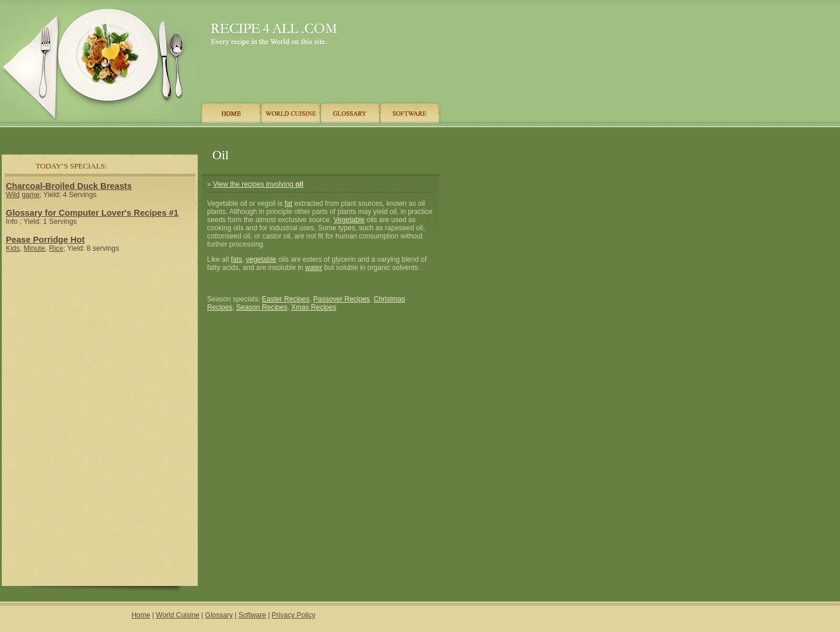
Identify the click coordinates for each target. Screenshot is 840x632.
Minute (35, 248)
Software (252, 615)
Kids (13, 248)
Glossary (219, 615)
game (31, 195)
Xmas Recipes (314, 307)
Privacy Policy (294, 615)
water (314, 268)
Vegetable (349, 220)
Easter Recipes (286, 299)
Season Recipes (262, 307)
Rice (56, 248)
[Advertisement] (221, 136)
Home (141, 615)
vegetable (261, 259)
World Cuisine (177, 615)
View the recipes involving (258, 184)
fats (237, 259)
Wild (13, 195)
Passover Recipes (342, 299)
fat (288, 203)
